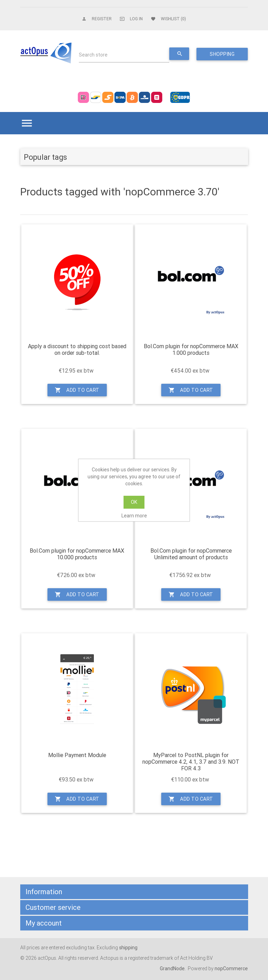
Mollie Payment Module (77, 755)
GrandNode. (173, 968)
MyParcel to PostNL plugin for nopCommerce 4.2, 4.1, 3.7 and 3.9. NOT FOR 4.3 (191, 762)
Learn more (134, 516)
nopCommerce (231, 968)
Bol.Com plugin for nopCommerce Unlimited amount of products (191, 554)
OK (134, 502)
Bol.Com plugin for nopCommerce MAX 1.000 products (191, 350)
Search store (93, 55)
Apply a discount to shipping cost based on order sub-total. (77, 350)
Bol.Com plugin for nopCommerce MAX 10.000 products (77, 554)
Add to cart (77, 390)
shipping (128, 948)
